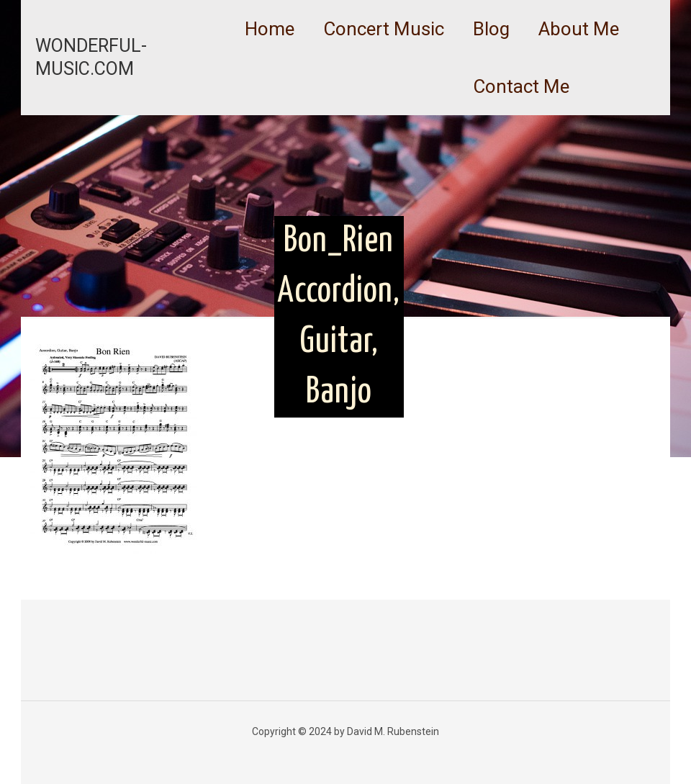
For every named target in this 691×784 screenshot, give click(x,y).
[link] (384, 65)
